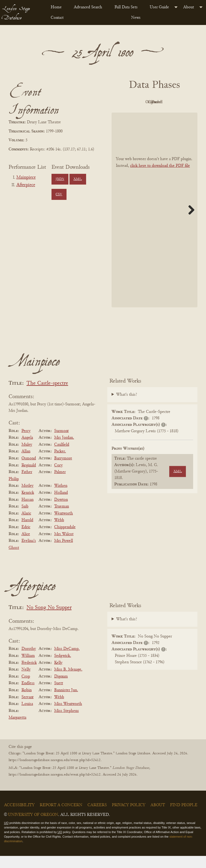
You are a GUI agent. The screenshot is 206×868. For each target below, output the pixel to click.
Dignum (61, 689)
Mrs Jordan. (64, 450)
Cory (58, 477)
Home (56, 7)
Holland (61, 505)
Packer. (60, 464)
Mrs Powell (64, 553)
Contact (57, 18)
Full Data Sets (126, 7)
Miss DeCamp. (67, 661)
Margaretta (17, 730)
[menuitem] (58, 7)
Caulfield (62, 457)
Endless (28, 696)
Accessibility (19, 817)
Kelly (58, 675)
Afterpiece (26, 185)
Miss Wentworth (68, 716)
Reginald (29, 477)
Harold (27, 532)
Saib (25, 518)
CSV (59, 195)
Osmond (29, 470)
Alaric (26, 525)
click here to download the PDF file (160, 178)
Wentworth (64, 525)
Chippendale (65, 539)
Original (168, 102)
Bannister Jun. (66, 702)
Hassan (27, 512)
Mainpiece (26, 178)
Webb (59, 532)
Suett (59, 696)
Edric (26, 539)
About (189, 7)
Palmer (60, 484)
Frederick (29, 675)
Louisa (27, 716)
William (28, 668)
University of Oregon (33, 827)
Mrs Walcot (64, 546)
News (136, 18)
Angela (27, 450)
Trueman (62, 518)
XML (78, 179)
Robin (27, 702)
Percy (26, 443)
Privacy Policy (129, 817)
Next (189, 222)
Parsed (168, 114)
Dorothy (29, 661)
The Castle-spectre (47, 396)
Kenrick (28, 505)
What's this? (127, 407)
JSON (60, 179)
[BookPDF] (154, 222)
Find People (184, 817)
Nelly (26, 682)
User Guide (159, 7)
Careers (97, 817)
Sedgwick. (63, 668)
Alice (26, 546)
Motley (27, 498)
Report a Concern (61, 817)
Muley (27, 457)
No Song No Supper (49, 620)
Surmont (61, 443)
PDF (138, 102)
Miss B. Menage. (68, 682)
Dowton (61, 512)
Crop (26, 689)
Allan (26, 464)
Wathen (61, 498)
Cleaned (139, 114)
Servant (27, 709)
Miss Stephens (67, 723)
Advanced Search (88, 7)
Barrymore (63, 470)
